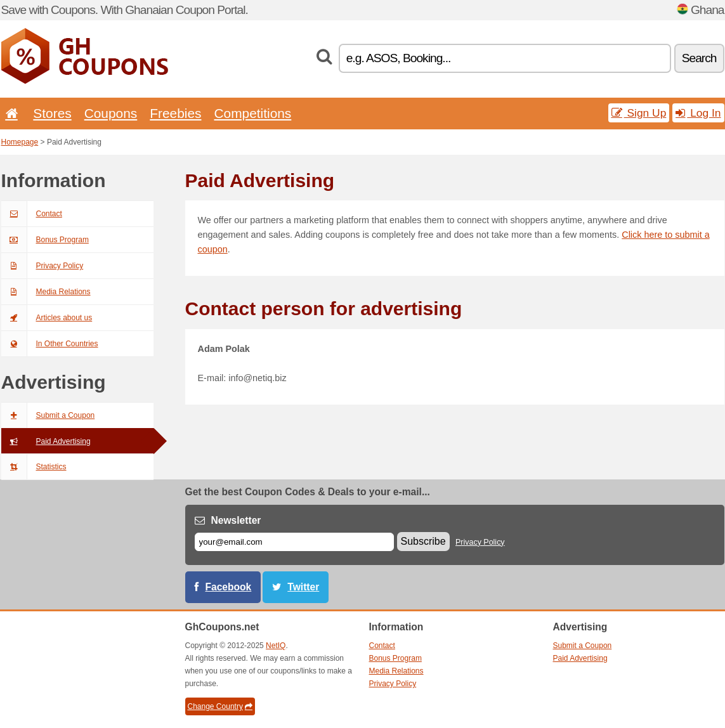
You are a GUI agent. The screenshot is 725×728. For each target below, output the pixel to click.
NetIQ (276, 646)
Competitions (252, 113)
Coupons (111, 113)
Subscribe (423, 541)
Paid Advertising (46, 441)
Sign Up (639, 113)
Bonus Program (45, 240)
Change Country (220, 706)
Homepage (20, 142)
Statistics (34, 467)
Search (699, 58)
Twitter (303, 587)
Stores (52, 113)
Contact (32, 214)
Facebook (229, 587)
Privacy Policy (42, 266)
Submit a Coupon (48, 415)
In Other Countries (50, 344)
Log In (698, 113)
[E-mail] (294, 542)
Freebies (175, 113)
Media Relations (46, 292)
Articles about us (47, 318)
